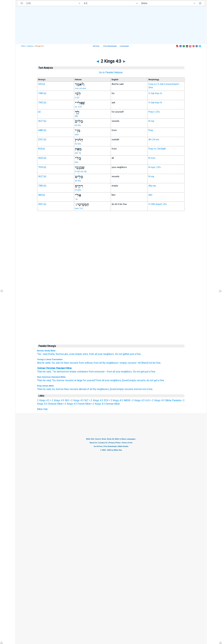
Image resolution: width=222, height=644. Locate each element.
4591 (41, 204)
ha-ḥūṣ (78, 144)
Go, (54, 389)
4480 (41, 130)
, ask (57, 363)
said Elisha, (49, 354)
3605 (41, 158)
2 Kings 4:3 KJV (141, 400)
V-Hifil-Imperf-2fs (158, 204)
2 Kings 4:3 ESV (100, 400)
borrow (61, 380)
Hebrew (30, 46)
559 (40, 84)
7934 (41, 167)
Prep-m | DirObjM (157, 149)
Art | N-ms (154, 139)
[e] (44, 84)
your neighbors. (106, 354)
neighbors (126, 372)
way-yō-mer (81, 88)
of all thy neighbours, (98, 389)
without (88, 363)
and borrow (63, 372)
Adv (150, 195)
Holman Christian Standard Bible (54, 368)
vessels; (141, 380)
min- (77, 134)
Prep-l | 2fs (154, 112)
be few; (156, 363)
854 (40, 149)
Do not (119, 354)
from (92, 354)
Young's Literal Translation (50, 359)
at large (78, 380)
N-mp (151, 121)
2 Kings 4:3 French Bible (78, 404)
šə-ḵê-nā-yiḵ (81, 171)
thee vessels (71, 389)
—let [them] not (144, 363)
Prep (151, 130)
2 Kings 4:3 (43, 400)
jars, (67, 354)
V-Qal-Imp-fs (155, 93)
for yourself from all (94, 380)
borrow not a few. (144, 389)
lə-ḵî (77, 97)
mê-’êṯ (78, 153)
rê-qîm (78, 190)
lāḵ (76, 116)
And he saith (44, 363)
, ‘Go (53, 363)
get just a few (148, 372)
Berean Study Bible (46, 351)
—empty (123, 363)
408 (40, 195)
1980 (41, 93)
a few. (161, 380)
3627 (41, 121)
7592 (41, 103)
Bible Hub (42, 409)
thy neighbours (110, 363)
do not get (152, 380)
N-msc (152, 158)
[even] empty (129, 380)
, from (96, 363)
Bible (23, 46)
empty (73, 372)
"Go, (54, 380)
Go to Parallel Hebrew (111, 72)
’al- (77, 199)
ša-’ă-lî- (79, 107)
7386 (41, 186)
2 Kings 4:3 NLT (80, 400)
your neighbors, (113, 380)
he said (47, 372)
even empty (76, 354)
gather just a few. (132, 354)
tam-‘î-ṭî (79, 208)
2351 (41, 139)
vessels (132, 363)
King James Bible (45, 386)
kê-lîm (78, 125)
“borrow (60, 354)
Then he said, (44, 380)
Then (40, 372)
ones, (86, 354)
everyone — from (103, 372)
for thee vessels (69, 363)
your (118, 372)
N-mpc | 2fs (155, 167)
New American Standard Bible (51, 377)
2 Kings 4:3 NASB (120, 400)
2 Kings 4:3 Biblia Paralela (166, 400)
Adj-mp (152, 186)
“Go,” (40, 354)
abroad (83, 389)
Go (55, 372)
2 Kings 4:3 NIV (60, 400)
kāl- (77, 162)
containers (83, 372)
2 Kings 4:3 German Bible (106, 404)
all (96, 354)
